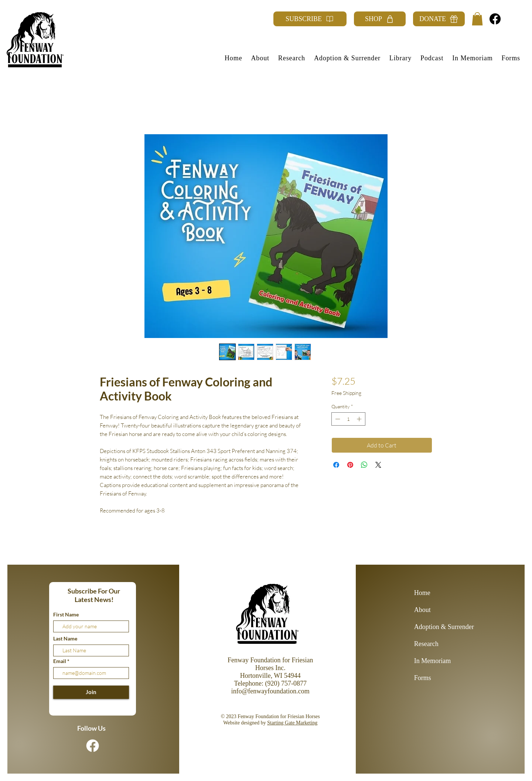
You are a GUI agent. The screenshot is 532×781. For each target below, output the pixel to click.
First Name (66, 615)
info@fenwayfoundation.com (270, 691)
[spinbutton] (348, 419)
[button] (477, 19)
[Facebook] (495, 19)
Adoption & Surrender (440, 627)
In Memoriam (432, 661)
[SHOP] (380, 19)
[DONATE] (439, 19)
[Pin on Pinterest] (350, 465)
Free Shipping (346, 393)
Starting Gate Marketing (292, 723)
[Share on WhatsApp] (364, 465)
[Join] (91, 692)
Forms (423, 678)
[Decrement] (337, 419)
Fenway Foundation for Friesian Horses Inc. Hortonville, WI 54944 (270, 668)
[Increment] (360, 419)
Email (60, 661)
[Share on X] (378, 465)
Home (422, 593)
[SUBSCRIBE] (310, 19)
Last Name (65, 639)
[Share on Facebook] (336, 465)
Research (426, 644)
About (422, 610)
